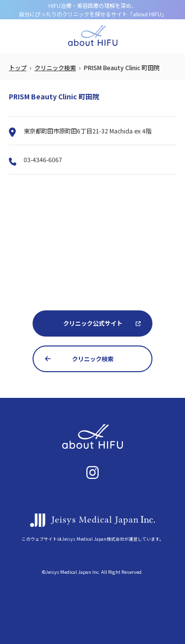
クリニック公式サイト (93, 323)
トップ (18, 68)
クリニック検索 (55, 68)
